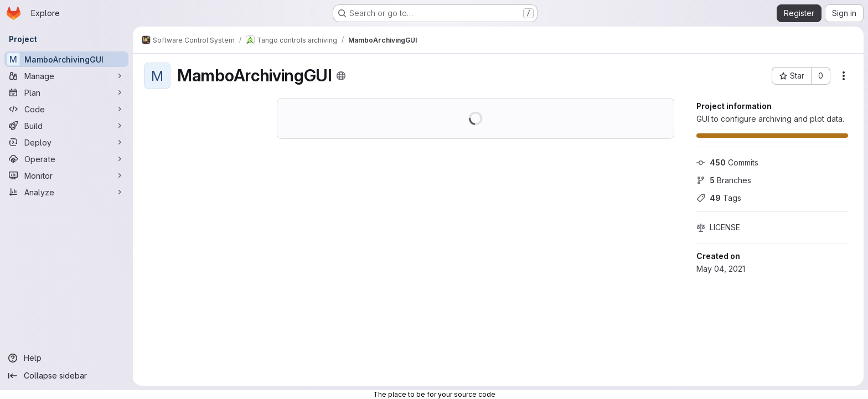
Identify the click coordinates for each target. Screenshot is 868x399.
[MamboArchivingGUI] (66, 59)
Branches (724, 180)
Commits (727, 162)
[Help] (66, 358)
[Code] (66, 109)
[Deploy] (66, 142)
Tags (719, 198)
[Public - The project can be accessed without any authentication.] (341, 76)
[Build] (66, 126)
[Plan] (66, 92)
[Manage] (66, 76)
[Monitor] (66, 175)
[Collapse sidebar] (66, 376)
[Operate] (66, 159)
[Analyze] (66, 192)
